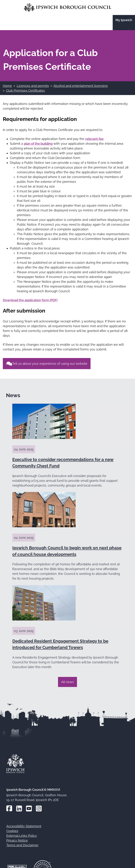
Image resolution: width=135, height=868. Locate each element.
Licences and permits (33, 86)
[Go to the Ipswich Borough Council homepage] (68, 7)
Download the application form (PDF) (30, 300)
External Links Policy (22, 836)
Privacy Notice (17, 840)
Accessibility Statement (24, 826)
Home (7, 86)
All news (67, 682)
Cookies (12, 831)
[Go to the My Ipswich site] (124, 23)
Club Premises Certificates (25, 91)
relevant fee (94, 139)
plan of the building (38, 144)
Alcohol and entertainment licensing (81, 86)
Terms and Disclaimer (22, 845)
